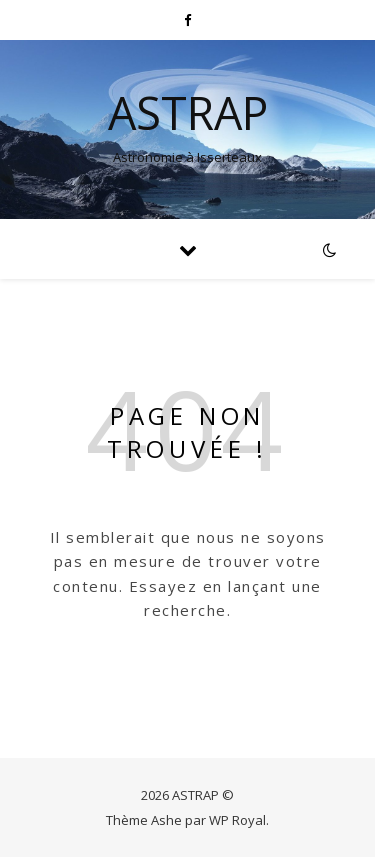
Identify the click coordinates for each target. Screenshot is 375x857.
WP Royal (237, 820)
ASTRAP (188, 112)
